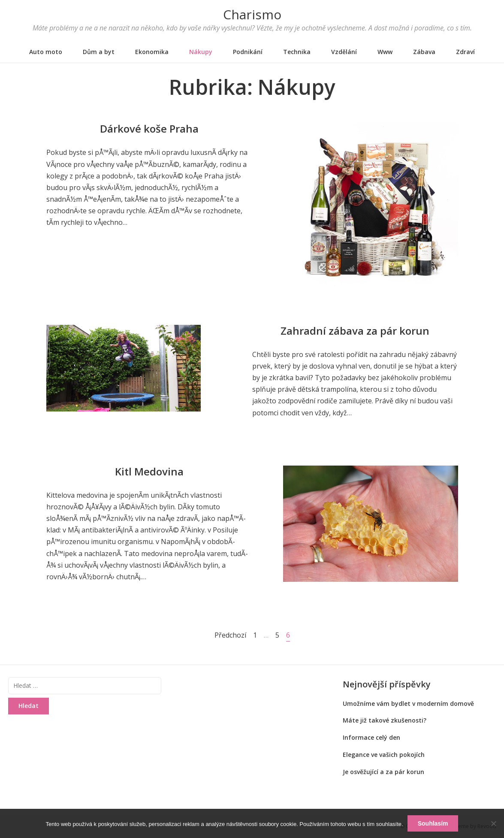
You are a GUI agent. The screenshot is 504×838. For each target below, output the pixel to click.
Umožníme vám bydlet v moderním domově (408, 703)
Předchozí (230, 635)
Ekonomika (152, 52)
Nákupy (201, 52)
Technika (297, 52)
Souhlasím (433, 823)
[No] (493, 823)
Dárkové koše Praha (149, 129)
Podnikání (248, 52)
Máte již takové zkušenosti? (385, 720)
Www (385, 52)
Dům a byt (99, 52)
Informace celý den (371, 737)
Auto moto (46, 52)
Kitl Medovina (149, 471)
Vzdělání (344, 52)
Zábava (424, 52)
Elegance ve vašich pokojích (384, 755)
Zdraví (465, 52)
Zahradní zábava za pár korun (355, 331)
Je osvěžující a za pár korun (383, 772)
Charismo (252, 14)
